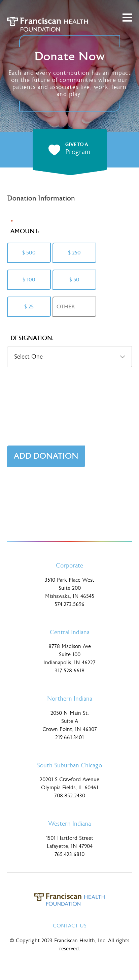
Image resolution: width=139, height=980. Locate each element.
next (130, 150)
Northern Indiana (70, 699)
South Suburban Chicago (69, 765)
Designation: (32, 338)
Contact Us (70, 926)
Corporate (69, 566)
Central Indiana (70, 632)
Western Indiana (69, 824)
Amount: (25, 231)
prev (9, 150)
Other (66, 307)
